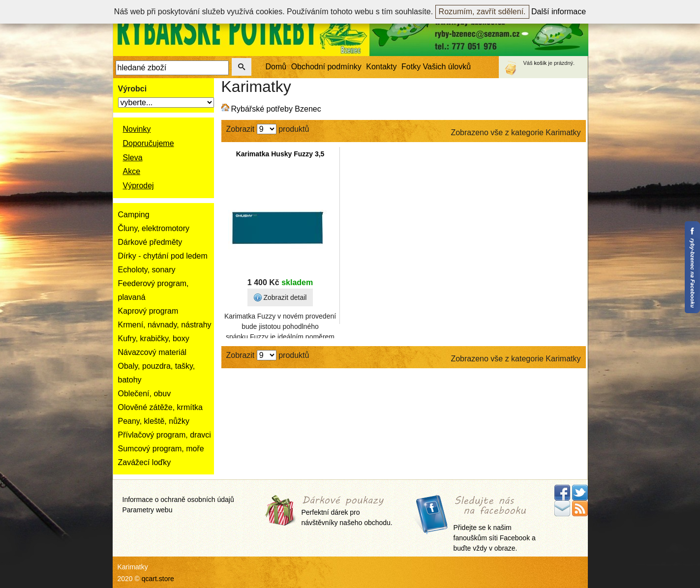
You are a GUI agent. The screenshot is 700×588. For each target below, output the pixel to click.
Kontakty (381, 67)
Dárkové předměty (150, 242)
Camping (134, 215)
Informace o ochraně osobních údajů (178, 500)
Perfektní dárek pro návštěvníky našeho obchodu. (347, 512)
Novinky (137, 129)
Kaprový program (148, 311)
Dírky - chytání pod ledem (163, 256)
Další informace (559, 12)
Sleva (133, 158)
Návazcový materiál (152, 352)
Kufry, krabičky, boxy (154, 338)
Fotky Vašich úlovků (436, 67)
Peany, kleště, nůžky (154, 421)
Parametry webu (148, 510)
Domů (276, 67)
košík (541, 63)
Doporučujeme (149, 143)
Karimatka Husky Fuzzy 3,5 (280, 154)
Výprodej (138, 186)
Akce (132, 171)
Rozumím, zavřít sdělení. (482, 12)
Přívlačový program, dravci (165, 435)
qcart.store (158, 579)
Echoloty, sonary (147, 270)
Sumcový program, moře (161, 449)
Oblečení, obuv (145, 394)
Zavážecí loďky (145, 462)
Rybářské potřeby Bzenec (276, 109)
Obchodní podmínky (326, 67)
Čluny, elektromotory (154, 228)
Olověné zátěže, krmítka (161, 407)
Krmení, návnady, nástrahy (165, 325)
